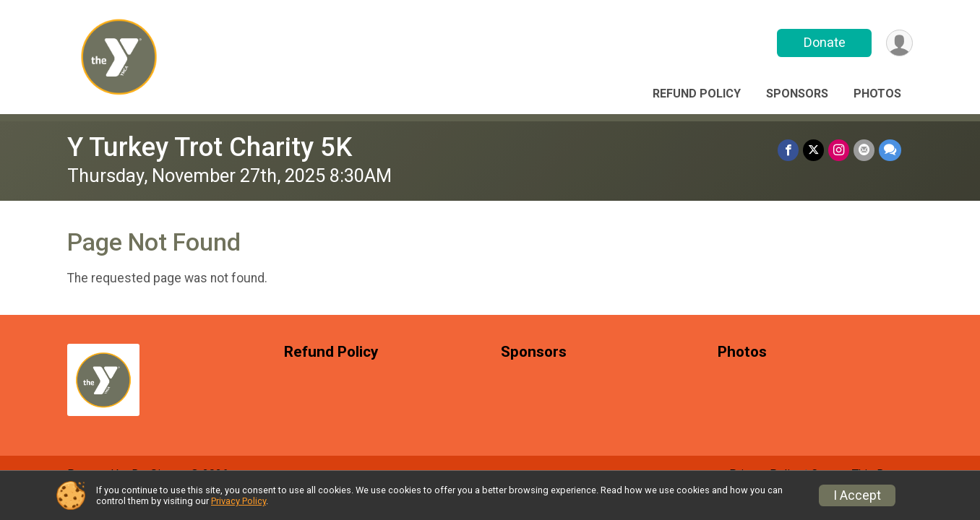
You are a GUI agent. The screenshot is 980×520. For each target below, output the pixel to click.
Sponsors (797, 94)
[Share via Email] (864, 150)
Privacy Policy (238, 501)
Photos (877, 94)
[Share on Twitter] (813, 150)
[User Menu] (899, 43)
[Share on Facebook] (788, 150)
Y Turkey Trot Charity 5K (210, 147)
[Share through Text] (890, 150)
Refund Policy (697, 94)
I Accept (857, 495)
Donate (825, 42)
